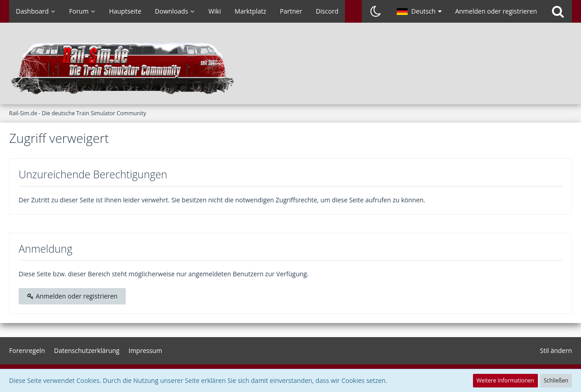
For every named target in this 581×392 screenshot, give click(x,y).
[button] (419, 11)
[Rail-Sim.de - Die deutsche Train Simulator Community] (290, 68)
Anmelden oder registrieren (496, 11)
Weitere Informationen (505, 380)
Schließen (556, 380)
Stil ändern (556, 350)
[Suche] (558, 11)
